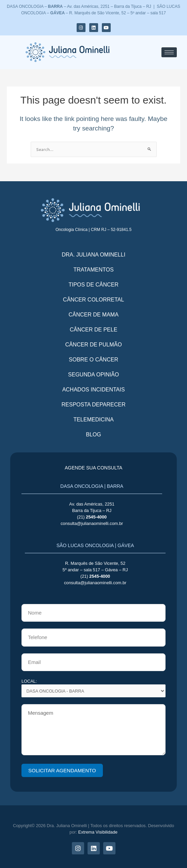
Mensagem (94, 730)
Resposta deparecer (94, 405)
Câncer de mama (94, 315)
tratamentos (93, 270)
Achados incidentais (94, 390)
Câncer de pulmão (93, 345)
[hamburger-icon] (169, 52)
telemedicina (93, 420)
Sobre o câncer (94, 360)
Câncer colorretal (94, 300)
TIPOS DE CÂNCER (94, 285)
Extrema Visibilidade (98, 832)
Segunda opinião (94, 375)
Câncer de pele (94, 330)
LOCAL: (94, 688)
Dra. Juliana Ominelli (94, 255)
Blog (93, 435)
